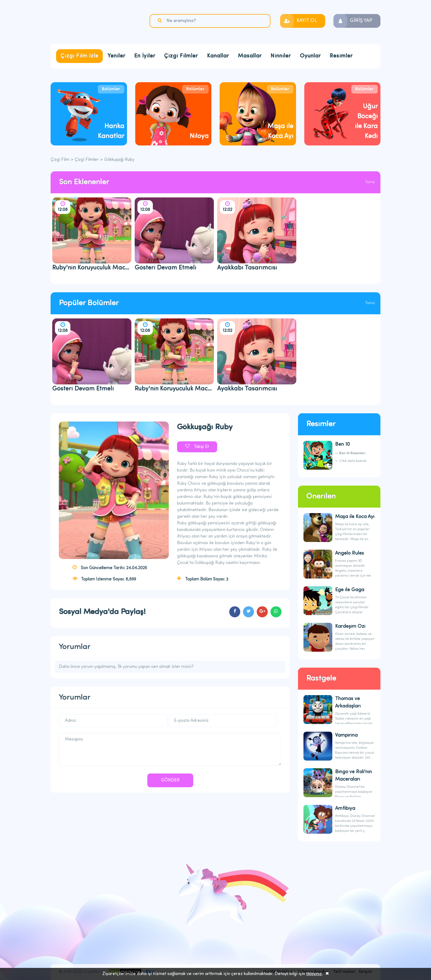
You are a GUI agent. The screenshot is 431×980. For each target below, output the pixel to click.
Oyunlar (310, 56)
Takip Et (201, 447)
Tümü (370, 182)
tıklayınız (314, 974)
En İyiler (145, 56)
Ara (161, 21)
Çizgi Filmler (181, 56)
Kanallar (218, 56)
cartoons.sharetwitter (248, 612)
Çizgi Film (85, 21)
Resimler (341, 56)
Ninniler (281, 56)
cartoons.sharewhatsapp (276, 612)
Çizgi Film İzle (79, 56)
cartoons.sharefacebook (235, 612)
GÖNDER (170, 780)
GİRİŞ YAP (361, 21)
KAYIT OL (307, 21)
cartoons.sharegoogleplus (262, 612)
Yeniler (116, 56)
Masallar (250, 56)
